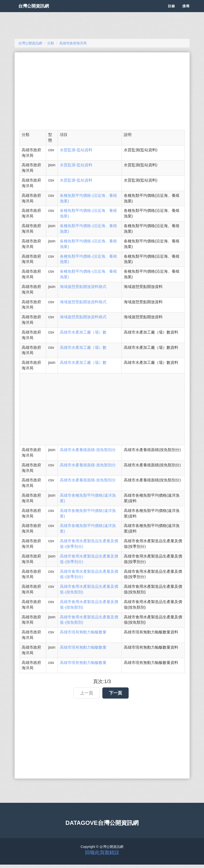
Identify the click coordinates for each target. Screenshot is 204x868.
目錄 (171, 12)
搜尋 (186, 12)
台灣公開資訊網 (38, 12)
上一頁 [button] (87, 693)
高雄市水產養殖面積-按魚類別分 (88, 450)
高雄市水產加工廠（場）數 (83, 332)
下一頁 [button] (115, 693)
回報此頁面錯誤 (102, 852)
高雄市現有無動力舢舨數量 (83, 632)
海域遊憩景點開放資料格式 (83, 287)
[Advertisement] (102, 91)
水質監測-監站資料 (76, 150)
